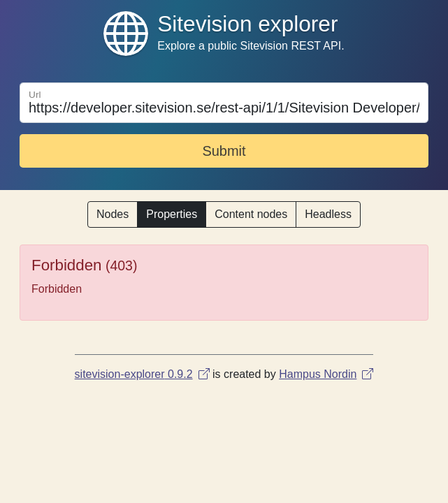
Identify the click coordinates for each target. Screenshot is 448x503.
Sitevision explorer (247, 24)
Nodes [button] (113, 214)
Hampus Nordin (326, 374)
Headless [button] (328, 214)
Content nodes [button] (251, 214)
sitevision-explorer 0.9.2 (142, 374)
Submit (224, 151)
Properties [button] (172, 214)
